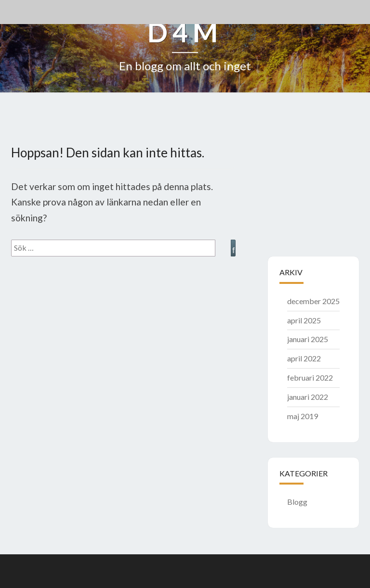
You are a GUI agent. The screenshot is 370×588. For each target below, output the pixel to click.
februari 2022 (310, 377)
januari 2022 (308, 397)
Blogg (297, 502)
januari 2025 (308, 339)
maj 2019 (303, 416)
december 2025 (313, 301)
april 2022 (304, 358)
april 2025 (304, 320)
